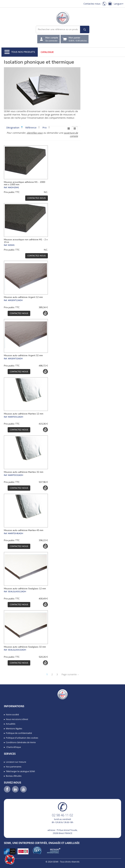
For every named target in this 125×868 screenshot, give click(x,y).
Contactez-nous (92, 4)
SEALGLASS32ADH (17, 650)
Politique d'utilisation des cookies (22, 738)
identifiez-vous (35, 133)
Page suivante (70, 674)
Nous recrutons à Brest (17, 719)
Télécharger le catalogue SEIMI (20, 771)
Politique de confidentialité (19, 733)
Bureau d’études (14, 776)
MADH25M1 (14, 188)
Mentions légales (14, 728)
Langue (119, 4)
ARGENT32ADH (15, 359)
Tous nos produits (20, 52)
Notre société (12, 714)
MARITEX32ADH (16, 475)
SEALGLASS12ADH (17, 592)
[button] (10, 860)
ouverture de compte (71, 134)
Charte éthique (13, 747)
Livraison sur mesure (16, 762)
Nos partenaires (14, 767)
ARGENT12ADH (15, 300)
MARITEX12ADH (16, 417)
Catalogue (47, 52)
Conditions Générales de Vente (21, 742)
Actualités (11, 724)
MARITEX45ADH (16, 533)
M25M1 (11, 245)
